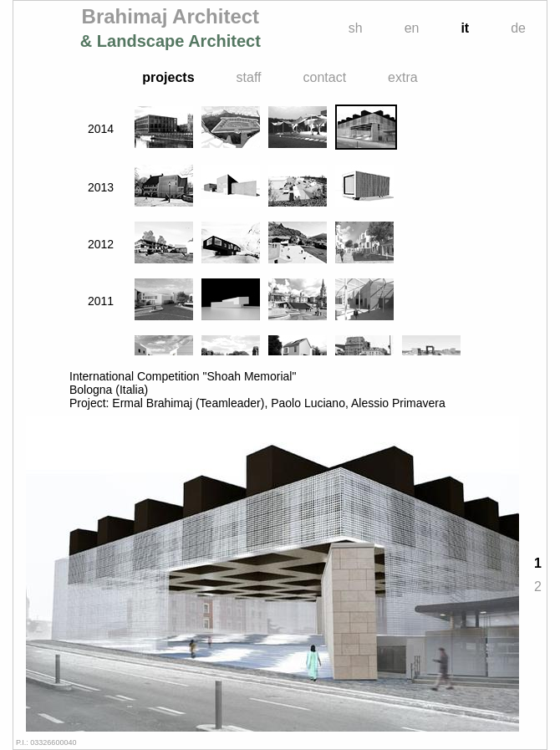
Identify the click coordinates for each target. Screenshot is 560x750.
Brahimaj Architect (171, 28)
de (518, 28)
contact (325, 77)
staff (249, 77)
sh (356, 28)
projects (168, 77)
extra (403, 77)
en (412, 28)
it (465, 28)
